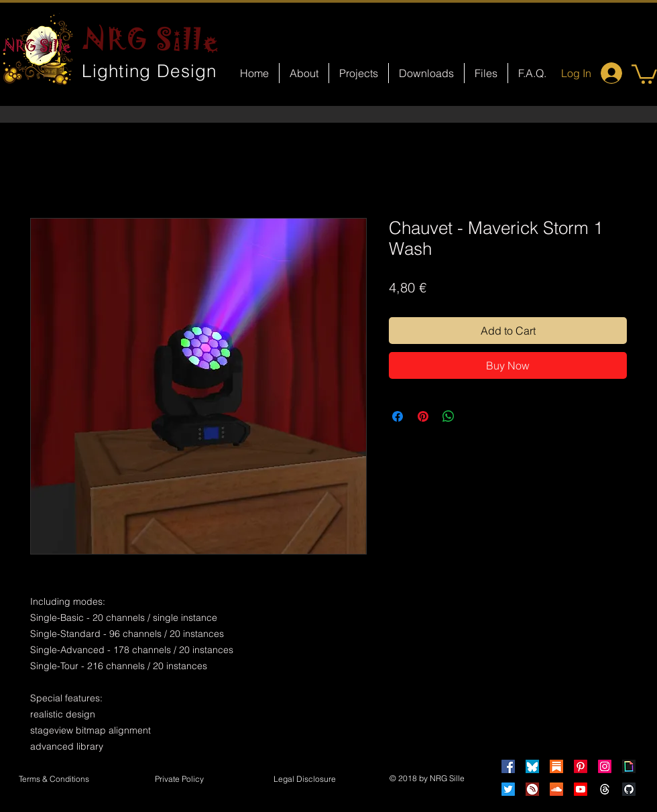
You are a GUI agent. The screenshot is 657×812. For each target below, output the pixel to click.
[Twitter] (508, 789)
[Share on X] (474, 416)
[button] (644, 73)
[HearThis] (532, 789)
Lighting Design (150, 71)
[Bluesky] (532, 766)
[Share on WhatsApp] (449, 416)
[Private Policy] (179, 780)
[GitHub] (629, 789)
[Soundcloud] (556, 789)
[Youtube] (581, 789)
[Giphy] (629, 766)
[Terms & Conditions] (54, 780)
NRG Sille (151, 39)
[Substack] (556, 766)
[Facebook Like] (341, 574)
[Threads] (605, 789)
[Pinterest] (581, 766)
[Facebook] (508, 766)
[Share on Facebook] (398, 416)
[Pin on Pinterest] (423, 416)
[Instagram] (605, 766)
